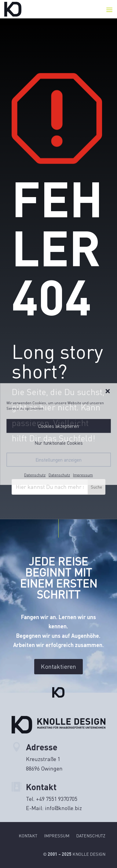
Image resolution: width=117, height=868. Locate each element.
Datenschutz (35, 475)
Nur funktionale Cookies (59, 443)
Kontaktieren (59, 666)
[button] (108, 391)
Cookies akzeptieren (59, 426)
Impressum (83, 475)
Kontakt (28, 836)
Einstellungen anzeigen (59, 460)
